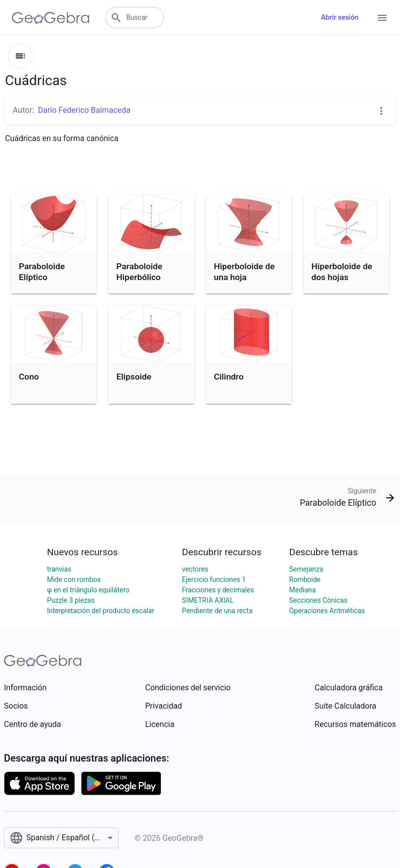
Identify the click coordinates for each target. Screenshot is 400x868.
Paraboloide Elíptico (42, 272)
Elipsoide (134, 377)
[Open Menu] (382, 18)
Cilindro (229, 377)
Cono (29, 377)
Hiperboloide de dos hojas (342, 272)
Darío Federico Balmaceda (84, 110)
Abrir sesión (340, 17)
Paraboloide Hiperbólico (139, 272)
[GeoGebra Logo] (51, 18)
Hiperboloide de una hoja (244, 272)
